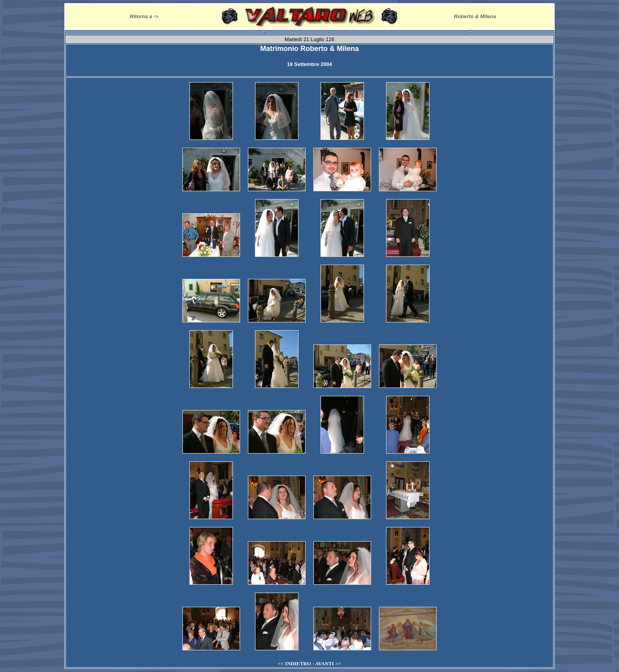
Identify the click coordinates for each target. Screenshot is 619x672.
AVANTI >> (328, 664)
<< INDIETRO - (296, 664)
